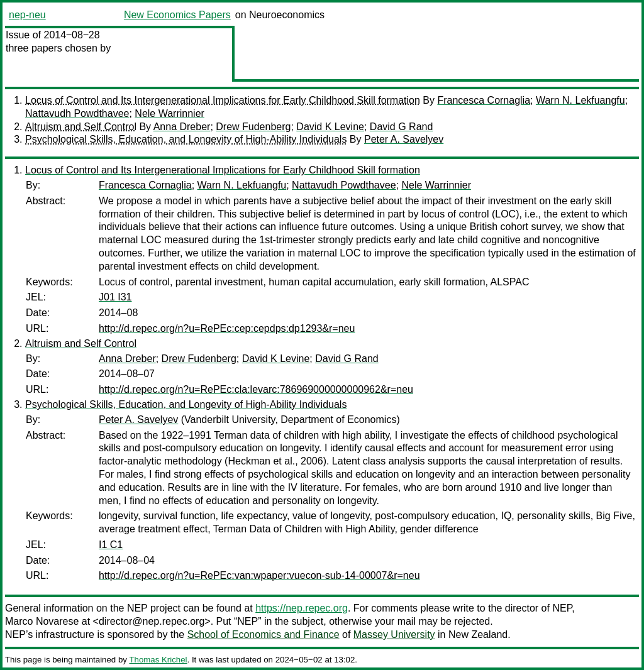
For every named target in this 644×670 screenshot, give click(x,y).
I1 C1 (111, 545)
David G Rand (402, 127)
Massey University (394, 634)
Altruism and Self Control (81, 127)
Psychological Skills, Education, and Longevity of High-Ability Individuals (186, 139)
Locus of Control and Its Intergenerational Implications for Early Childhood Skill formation (223, 100)
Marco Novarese (42, 621)
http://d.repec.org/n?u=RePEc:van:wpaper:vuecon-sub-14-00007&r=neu (259, 575)
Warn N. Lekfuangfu (580, 100)
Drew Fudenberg (253, 127)
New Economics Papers (177, 15)
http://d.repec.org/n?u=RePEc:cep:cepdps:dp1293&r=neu (227, 328)
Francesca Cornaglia (484, 100)
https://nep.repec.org (302, 608)
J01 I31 (115, 297)
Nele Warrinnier (169, 113)
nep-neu (27, 15)
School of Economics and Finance (264, 634)
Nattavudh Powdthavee (77, 113)
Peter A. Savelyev (404, 139)
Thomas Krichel (158, 660)
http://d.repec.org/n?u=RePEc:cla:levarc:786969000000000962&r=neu (256, 389)
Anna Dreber (182, 127)
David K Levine (330, 127)
